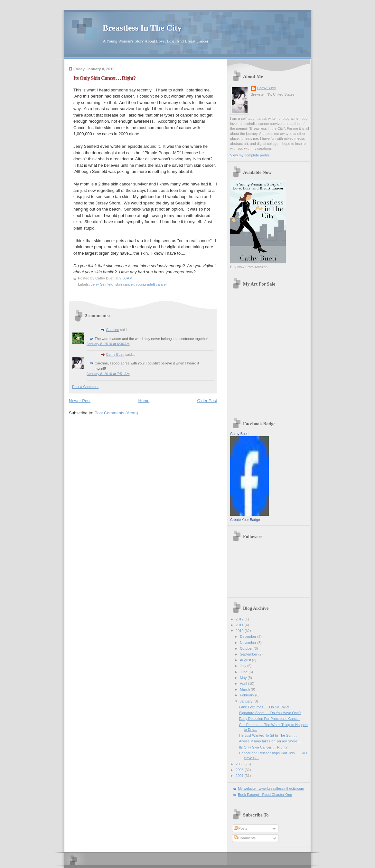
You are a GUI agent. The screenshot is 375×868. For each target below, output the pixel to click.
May (244, 678)
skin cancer (124, 284)
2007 (240, 776)
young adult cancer (151, 284)
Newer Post (80, 401)
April (244, 684)
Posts (241, 828)
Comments (245, 838)
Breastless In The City (142, 28)
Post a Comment (85, 387)
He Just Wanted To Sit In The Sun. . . (268, 735)
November (248, 643)
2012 (240, 619)
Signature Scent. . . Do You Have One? (270, 713)
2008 (240, 770)
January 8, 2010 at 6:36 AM (108, 344)
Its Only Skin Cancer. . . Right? (104, 78)
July (244, 666)
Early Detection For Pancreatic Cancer (270, 719)
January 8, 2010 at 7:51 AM (108, 374)
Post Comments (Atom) (116, 413)
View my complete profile (250, 155)
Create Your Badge (245, 520)
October (247, 648)
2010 (240, 631)
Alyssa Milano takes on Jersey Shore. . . (271, 741)
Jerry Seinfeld (102, 284)
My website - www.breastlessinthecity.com (271, 788)
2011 (240, 625)
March (245, 689)
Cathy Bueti (115, 354)
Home (144, 401)
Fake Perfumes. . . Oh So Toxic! (264, 707)
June (244, 672)
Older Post (207, 401)
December (248, 637)
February (247, 695)
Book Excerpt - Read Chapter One (265, 795)
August (246, 660)
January (247, 701)
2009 (240, 764)
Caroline (112, 330)
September (249, 654)
